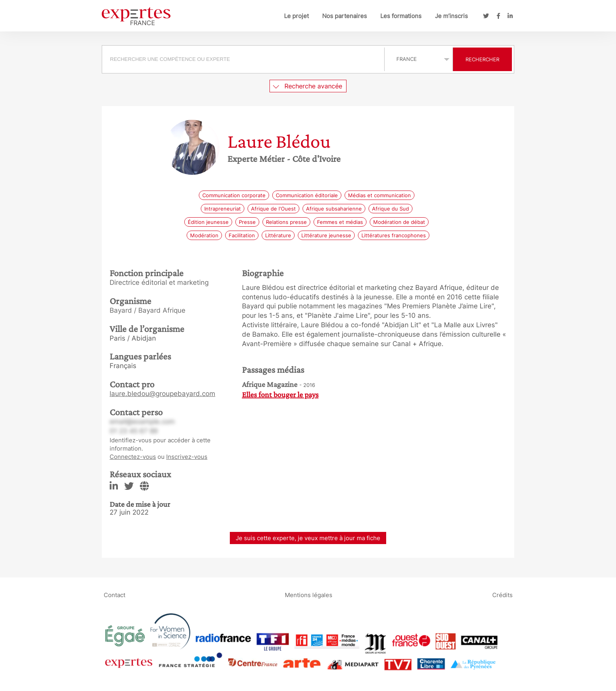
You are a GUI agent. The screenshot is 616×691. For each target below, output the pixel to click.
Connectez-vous (133, 457)
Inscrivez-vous (187, 457)
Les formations (401, 16)
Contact (115, 595)
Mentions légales (309, 595)
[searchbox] (243, 59)
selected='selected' (419, 59)
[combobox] (244, 59)
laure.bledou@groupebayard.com (162, 394)
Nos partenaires (345, 16)
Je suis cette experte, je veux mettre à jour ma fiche (308, 538)
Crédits (502, 595)
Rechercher (482, 59)
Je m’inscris (451, 16)
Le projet (296, 16)
